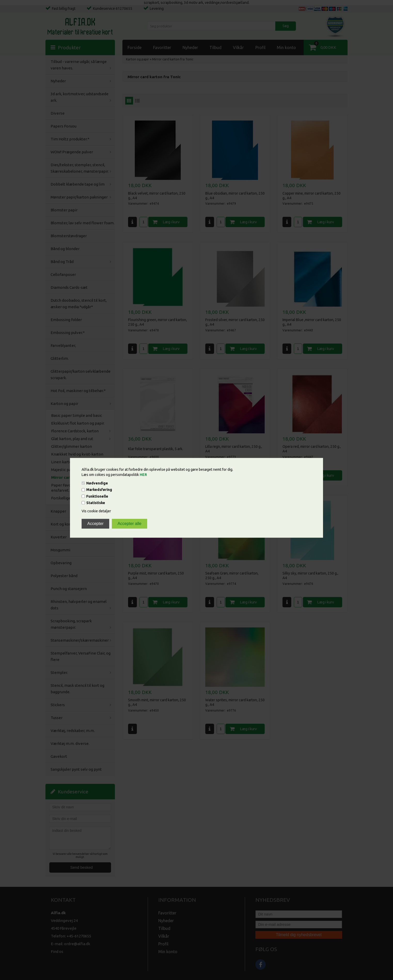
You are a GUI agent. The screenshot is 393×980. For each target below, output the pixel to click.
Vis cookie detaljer (96, 511)
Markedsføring (99, 490)
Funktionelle (97, 496)
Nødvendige (97, 483)
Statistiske (96, 503)
